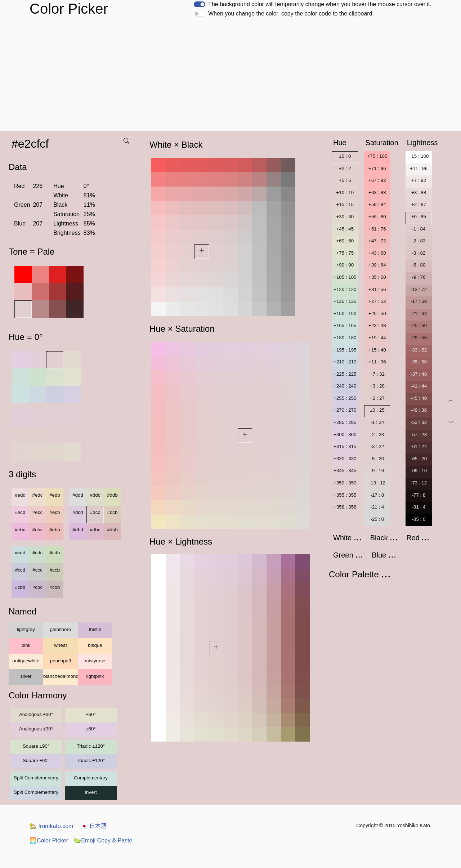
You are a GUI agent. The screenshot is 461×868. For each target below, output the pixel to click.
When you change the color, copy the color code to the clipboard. (291, 14)
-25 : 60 (419, 325)
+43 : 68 (377, 253)
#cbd (20, 587)
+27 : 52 (377, 301)
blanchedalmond (61, 676)
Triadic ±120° (91, 746)
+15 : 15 (345, 204)
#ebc (38, 530)
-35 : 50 (419, 362)
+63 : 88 (377, 193)
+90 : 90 (345, 265)
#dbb (112, 530)
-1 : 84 (419, 229)
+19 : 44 (377, 338)
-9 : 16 (377, 471)
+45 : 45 (345, 229)
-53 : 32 (419, 422)
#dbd (78, 530)
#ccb (55, 570)
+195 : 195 (345, 350)
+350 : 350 (345, 483)
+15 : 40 (377, 350)
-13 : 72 (419, 289)
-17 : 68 (419, 301)
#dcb (113, 512)
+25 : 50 (377, 314)
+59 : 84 (377, 204)
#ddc (95, 495)
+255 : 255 (345, 398)
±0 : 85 (419, 217)
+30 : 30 (345, 217)
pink (26, 645)
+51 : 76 (377, 229)
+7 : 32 (377, 374)
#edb (55, 495)
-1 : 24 (377, 422)
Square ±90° (36, 746)
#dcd (78, 512)
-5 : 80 (419, 265)
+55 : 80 (377, 217)
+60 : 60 (345, 241)
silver (26, 676)
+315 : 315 (345, 446)
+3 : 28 (377, 386)
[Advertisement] (230, 77)
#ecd (20, 512)
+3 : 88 (419, 193)
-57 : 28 (419, 435)
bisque (95, 645)
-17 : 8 (377, 495)
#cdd (20, 553)
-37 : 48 (419, 374)
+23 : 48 (377, 325)
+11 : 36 (377, 362)
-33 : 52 (419, 350)
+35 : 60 (377, 277)
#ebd (20, 530)
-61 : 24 (419, 446)
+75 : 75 (345, 253)
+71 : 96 (377, 168)
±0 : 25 (377, 410)
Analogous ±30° (36, 714)
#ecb (55, 512)
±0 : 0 (345, 156)
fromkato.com (51, 826)
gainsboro (61, 629)
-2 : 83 (419, 241)
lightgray (26, 629)
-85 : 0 (419, 519)
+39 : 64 (377, 265)
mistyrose (95, 661)
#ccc (37, 570)
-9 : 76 (419, 277)
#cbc (37, 587)
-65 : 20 (419, 459)
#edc (38, 495)
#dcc (95, 512)
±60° (91, 714)
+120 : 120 (345, 289)
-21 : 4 (377, 507)
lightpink (95, 676)
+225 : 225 (345, 374)
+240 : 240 (345, 386)
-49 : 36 (419, 410)
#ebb (55, 530)
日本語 (94, 826)
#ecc (37, 512)
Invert (91, 792)
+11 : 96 (419, 168)
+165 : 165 (345, 325)
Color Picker (49, 840)
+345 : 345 (345, 471)
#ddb (112, 495)
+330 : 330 (345, 459)
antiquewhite (26, 661)
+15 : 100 (419, 156)
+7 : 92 (419, 180)
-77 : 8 (419, 495)
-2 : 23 (377, 435)
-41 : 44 (419, 386)
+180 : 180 (345, 338)
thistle (95, 629)
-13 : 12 (377, 483)
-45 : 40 (419, 398)
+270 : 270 (345, 410)
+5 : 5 (345, 180)
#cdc (37, 553)
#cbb (55, 587)
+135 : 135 (345, 301)
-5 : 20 (377, 459)
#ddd (78, 495)
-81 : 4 (419, 507)
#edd (20, 495)
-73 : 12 (419, 483)
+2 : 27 (377, 398)
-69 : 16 (419, 471)
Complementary (91, 778)
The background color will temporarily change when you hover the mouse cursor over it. (320, 4)
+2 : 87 (419, 204)
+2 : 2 (345, 168)
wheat (61, 645)
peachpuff (61, 661)
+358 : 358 (345, 507)
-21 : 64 (419, 314)
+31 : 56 (377, 289)
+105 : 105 (345, 277)
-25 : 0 (377, 519)
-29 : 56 (419, 338)
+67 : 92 (377, 180)
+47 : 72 (377, 241)
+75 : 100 (377, 156)
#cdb (55, 553)
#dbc (95, 530)
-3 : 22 (377, 446)
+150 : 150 (345, 314)
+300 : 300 (345, 435)
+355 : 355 (345, 495)
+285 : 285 (345, 422)
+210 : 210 (345, 362)
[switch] (200, 4)
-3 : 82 (419, 253)
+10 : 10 (345, 193)
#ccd (20, 570)
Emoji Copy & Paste (103, 840)
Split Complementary (36, 778)
